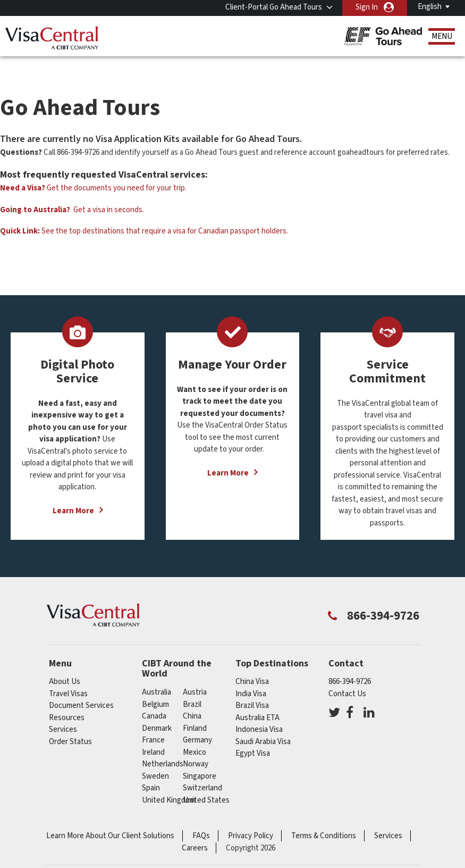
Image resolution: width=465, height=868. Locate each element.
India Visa (251, 678)
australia (157, 676)
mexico (195, 736)
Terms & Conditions (324, 820)
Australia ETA (257, 702)
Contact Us (347, 678)
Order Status (70, 726)
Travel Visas (68, 678)
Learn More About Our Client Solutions (110, 820)
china (192, 700)
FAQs (201, 820)
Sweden (155, 760)
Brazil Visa (252, 690)
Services (63, 713)
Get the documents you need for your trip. (93, 172)
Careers (195, 832)
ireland (153, 736)
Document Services (81, 690)
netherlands (163, 748)
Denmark (157, 712)
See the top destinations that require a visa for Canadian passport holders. (144, 215)
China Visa (252, 666)
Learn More (73, 495)
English (430, 7)
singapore (200, 760)
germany (197, 724)
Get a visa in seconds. (72, 194)
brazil (192, 688)
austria (195, 676)
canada (154, 700)
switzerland (202, 772)
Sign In (367, 7)
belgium (155, 688)
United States (206, 784)
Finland (195, 712)
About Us (65, 666)
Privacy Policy (251, 820)
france (153, 724)
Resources (67, 702)
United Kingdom (169, 784)
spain (151, 772)
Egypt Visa (253, 737)
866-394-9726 (350, 666)
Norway (196, 748)
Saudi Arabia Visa (263, 726)
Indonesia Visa (259, 713)
